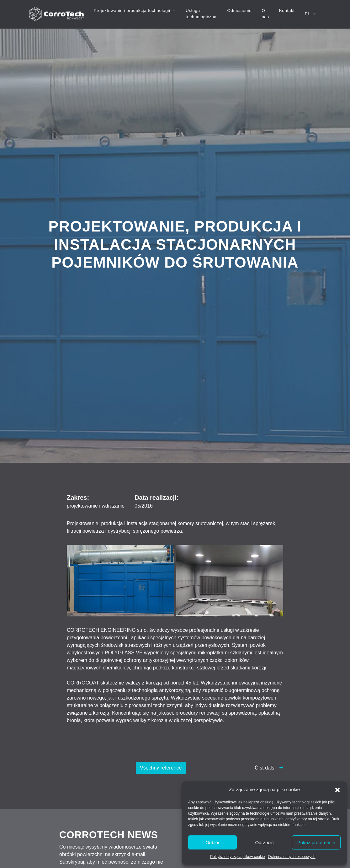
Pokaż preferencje (316, 842)
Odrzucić (264, 842)
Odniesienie (239, 11)
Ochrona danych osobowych (292, 857)
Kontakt (287, 11)
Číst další (265, 768)
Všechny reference (161, 768)
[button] (337, 790)
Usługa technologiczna (201, 14)
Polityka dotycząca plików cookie (237, 857)
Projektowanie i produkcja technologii (132, 11)
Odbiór (212, 842)
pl (308, 14)
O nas (265, 14)
